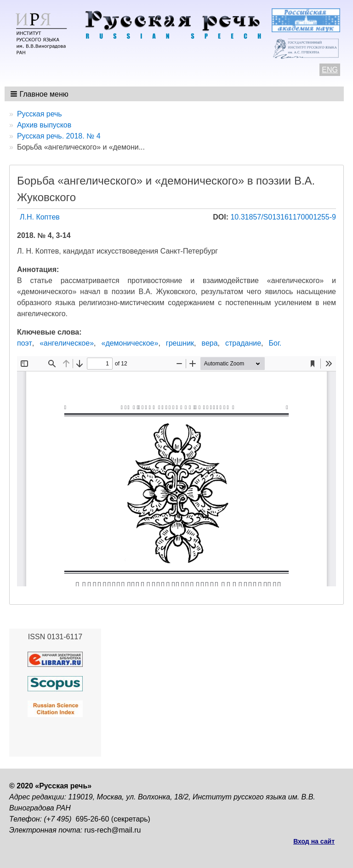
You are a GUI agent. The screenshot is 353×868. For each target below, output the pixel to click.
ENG (330, 70)
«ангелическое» (67, 343)
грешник (180, 343)
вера (210, 343)
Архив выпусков (44, 125)
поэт (25, 343)
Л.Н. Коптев (40, 217)
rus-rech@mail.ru (113, 830)
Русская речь (40, 114)
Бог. (275, 343)
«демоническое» (130, 343)
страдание (243, 343)
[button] (40, 94)
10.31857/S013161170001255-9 (283, 217)
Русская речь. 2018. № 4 (59, 136)
